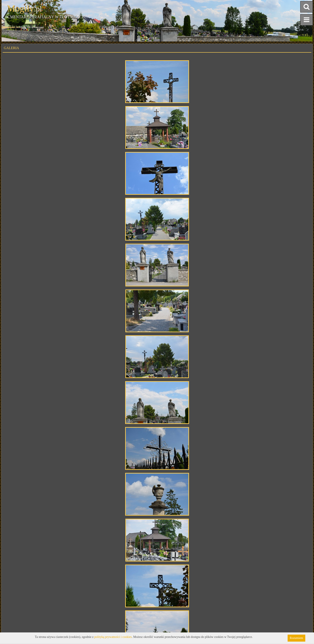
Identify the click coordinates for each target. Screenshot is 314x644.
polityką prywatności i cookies (113, 637)
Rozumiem (296, 638)
